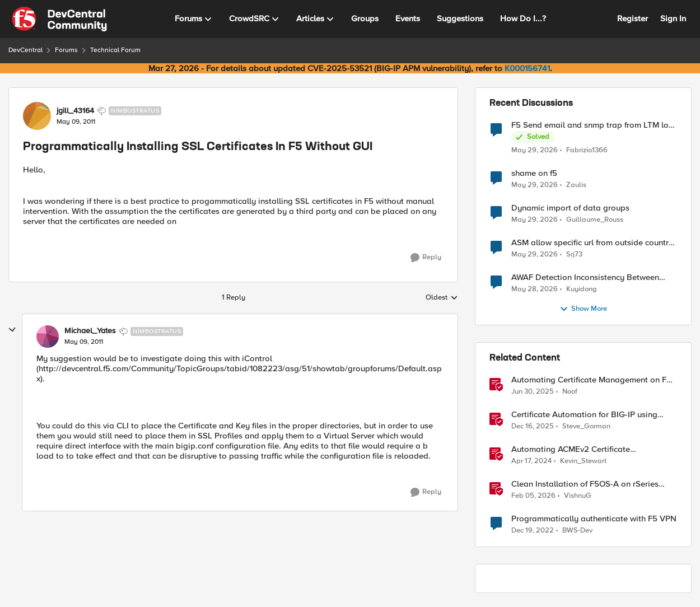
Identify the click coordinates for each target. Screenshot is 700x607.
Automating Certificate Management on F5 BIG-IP (591, 380)
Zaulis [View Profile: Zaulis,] (576, 185)
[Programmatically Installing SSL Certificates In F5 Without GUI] (84, 342)
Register (633, 18)
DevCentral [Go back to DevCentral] (25, 50)
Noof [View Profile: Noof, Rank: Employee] (570, 392)
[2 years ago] (531, 461)
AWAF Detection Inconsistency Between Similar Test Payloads (585, 277)
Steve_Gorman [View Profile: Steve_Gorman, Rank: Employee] (586, 426)
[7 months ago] (533, 427)
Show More (583, 309)
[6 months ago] (533, 496)
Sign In (673, 18)
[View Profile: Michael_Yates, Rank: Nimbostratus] (48, 337)
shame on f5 (534, 173)
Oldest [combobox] (442, 298)
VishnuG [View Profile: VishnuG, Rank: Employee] (578, 496)
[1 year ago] (533, 392)
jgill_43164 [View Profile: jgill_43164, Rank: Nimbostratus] (75, 111)
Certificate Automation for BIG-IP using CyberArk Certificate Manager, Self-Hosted (591, 415)
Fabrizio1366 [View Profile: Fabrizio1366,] (587, 150)
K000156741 (527, 68)
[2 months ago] (535, 150)
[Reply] (426, 258)
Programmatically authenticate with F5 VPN (594, 519)
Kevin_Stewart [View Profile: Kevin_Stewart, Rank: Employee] (583, 461)
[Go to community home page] (59, 19)
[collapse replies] (12, 330)
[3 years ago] (533, 531)
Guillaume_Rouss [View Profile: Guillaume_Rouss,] (595, 220)
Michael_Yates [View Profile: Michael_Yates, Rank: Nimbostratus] (90, 331)
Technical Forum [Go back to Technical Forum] (115, 50)
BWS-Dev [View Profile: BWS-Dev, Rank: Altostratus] (577, 531)
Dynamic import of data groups (570, 208)
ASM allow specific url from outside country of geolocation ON (592, 243)
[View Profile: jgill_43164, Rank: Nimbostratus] (37, 116)
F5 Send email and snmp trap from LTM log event (592, 125)
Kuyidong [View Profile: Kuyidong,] (582, 289)
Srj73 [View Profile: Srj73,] (574, 255)
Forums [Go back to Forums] (66, 50)
